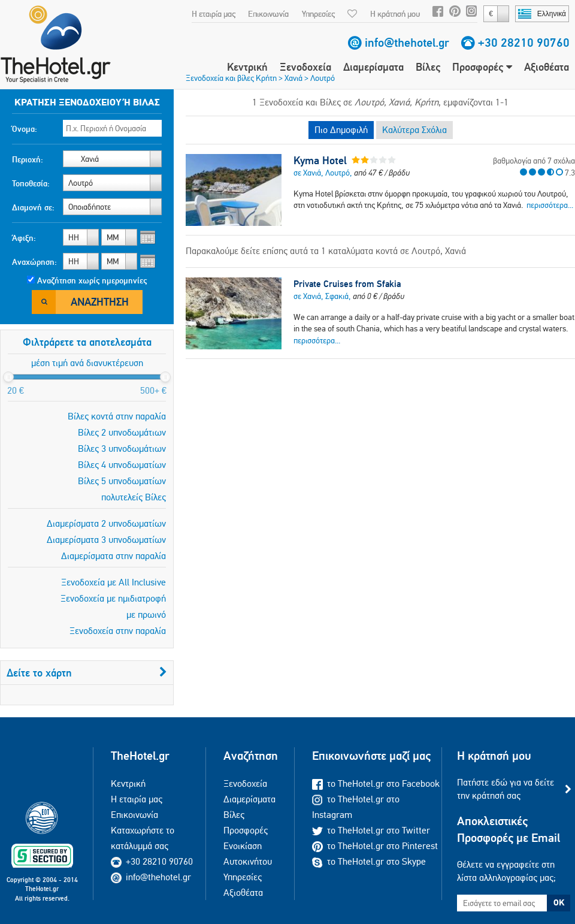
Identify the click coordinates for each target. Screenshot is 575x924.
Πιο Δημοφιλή (341, 130)
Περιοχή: (28, 159)
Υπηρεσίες (318, 14)
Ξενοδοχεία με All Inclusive (114, 582)
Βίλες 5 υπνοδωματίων (122, 481)
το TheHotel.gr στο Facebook (376, 783)
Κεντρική (247, 67)
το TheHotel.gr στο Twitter (371, 830)
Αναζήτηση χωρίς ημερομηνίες (92, 280)
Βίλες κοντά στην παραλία (117, 416)
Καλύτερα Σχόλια (414, 130)
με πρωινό (146, 615)
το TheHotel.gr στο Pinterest (375, 846)
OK (559, 902)
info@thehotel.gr (407, 43)
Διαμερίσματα (373, 67)
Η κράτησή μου (395, 14)
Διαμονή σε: (33, 207)
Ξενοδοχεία (305, 67)
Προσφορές (482, 67)
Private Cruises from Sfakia (347, 284)
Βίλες (428, 67)
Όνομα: (25, 129)
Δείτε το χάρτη (87, 673)
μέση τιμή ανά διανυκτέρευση (87, 363)
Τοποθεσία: (31, 183)
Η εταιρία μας (214, 14)
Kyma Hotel (320, 161)
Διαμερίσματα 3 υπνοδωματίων (106, 540)
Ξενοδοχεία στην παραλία (118, 631)
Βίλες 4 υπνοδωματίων (122, 465)
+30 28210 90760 (524, 43)
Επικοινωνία (268, 14)
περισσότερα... (550, 205)
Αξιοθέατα (547, 67)
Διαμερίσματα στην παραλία (114, 556)
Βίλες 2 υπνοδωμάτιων (122, 432)
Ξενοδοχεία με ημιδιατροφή (113, 598)
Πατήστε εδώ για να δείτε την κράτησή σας (506, 789)
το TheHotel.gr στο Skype (369, 861)
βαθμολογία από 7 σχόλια (534, 161)
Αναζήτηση (100, 302)
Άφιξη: (24, 238)
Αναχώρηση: (34, 262)
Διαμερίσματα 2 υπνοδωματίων (106, 523)
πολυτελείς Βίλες (134, 497)
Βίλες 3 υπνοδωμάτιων (122, 449)
